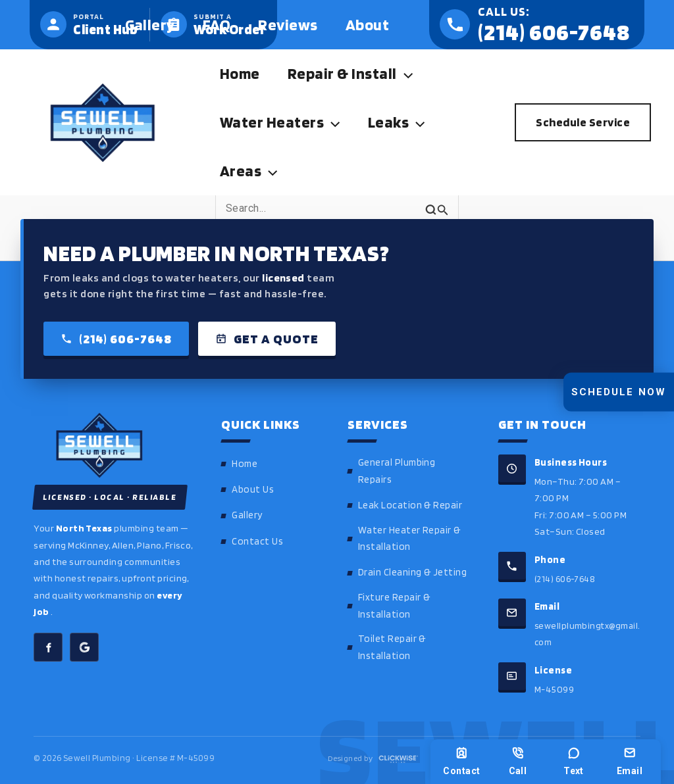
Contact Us (257, 541)
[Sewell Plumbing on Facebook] (48, 648)
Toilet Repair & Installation (392, 647)
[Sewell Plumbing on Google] (84, 648)
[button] (411, 74)
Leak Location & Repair (410, 505)
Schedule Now (619, 392)
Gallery (247, 515)
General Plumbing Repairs (397, 471)
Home (245, 464)
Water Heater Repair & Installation (409, 539)
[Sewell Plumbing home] (114, 445)
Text (574, 761)
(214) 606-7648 (116, 339)
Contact (461, 761)
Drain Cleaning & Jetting (413, 572)
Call (518, 761)
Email (630, 761)
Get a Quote (267, 339)
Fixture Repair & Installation (394, 606)
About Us (253, 489)
